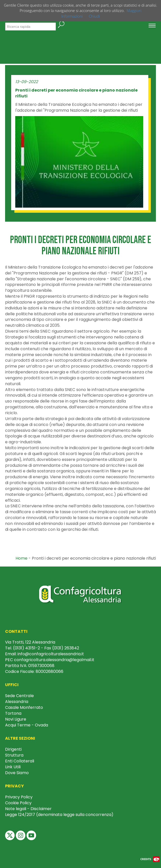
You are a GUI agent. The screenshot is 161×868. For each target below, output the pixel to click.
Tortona (13, 713)
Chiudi (94, 16)
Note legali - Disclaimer (28, 809)
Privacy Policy (19, 797)
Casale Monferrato (24, 707)
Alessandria (17, 702)
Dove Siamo (17, 773)
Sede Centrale (19, 696)
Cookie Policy (18, 803)
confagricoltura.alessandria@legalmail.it (54, 660)
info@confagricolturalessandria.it (51, 654)
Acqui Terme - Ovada (27, 725)
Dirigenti (13, 749)
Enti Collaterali (20, 761)
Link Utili (13, 767)
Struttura (14, 755)
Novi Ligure (16, 719)
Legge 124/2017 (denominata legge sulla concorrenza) (59, 815)
